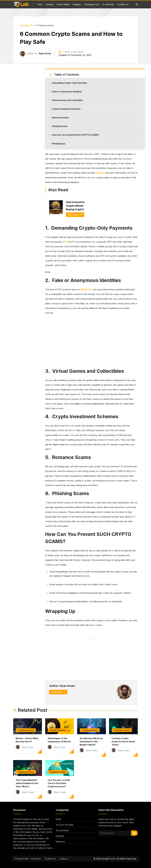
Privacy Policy (22, 859)
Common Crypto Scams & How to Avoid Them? (123, 742)
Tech (40, 4)
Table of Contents (67, 74)
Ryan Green (45, 53)
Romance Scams (60, 118)
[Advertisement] (28, 112)
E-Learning (108, 4)
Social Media (63, 4)
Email (58, 819)
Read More (75, 215)
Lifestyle (60, 836)
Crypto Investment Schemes (66, 109)
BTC (65, 242)
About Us (36, 859)
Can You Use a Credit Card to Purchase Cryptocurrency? (59, 783)
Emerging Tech (92, 4)
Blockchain (87, 289)
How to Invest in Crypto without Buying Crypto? (75, 206)
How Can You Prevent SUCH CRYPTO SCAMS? (76, 135)
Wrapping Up (59, 144)
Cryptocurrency (26, 730)
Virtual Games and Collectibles (67, 100)
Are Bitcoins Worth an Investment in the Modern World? (91, 742)
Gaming (49, 4)
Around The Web (65, 825)
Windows (60, 842)
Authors (64, 859)
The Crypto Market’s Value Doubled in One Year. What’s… (27, 783)
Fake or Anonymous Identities (67, 92)
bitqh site (100, 173)
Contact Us (123, 4)
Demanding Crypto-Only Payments (70, 83)
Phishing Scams (60, 126)
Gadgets (77, 4)
